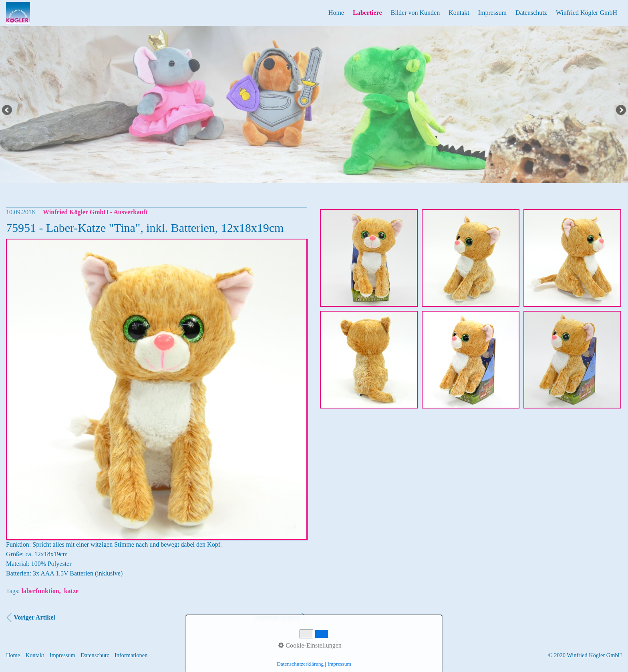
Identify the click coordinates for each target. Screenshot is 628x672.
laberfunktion (40, 591)
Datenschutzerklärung (300, 664)
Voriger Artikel (34, 617)
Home (336, 13)
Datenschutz (531, 13)
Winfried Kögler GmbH (587, 13)
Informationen (131, 655)
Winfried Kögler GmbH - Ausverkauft (95, 212)
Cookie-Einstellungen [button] (310, 645)
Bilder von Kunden (416, 13)
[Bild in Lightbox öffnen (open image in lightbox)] (369, 258)
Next (620, 111)
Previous (8, 111)
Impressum (492, 13)
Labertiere (367, 13)
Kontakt (459, 13)
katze (71, 591)
